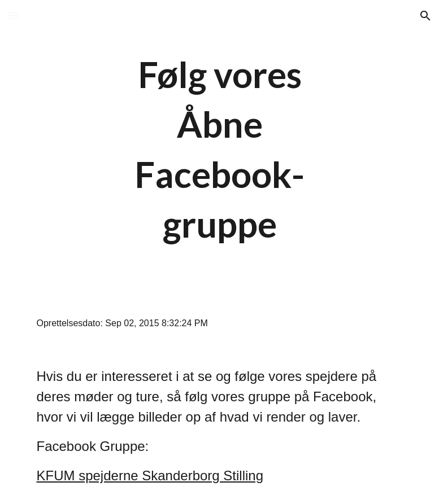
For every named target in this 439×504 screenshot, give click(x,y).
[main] (219, 149)
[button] (14, 16)
